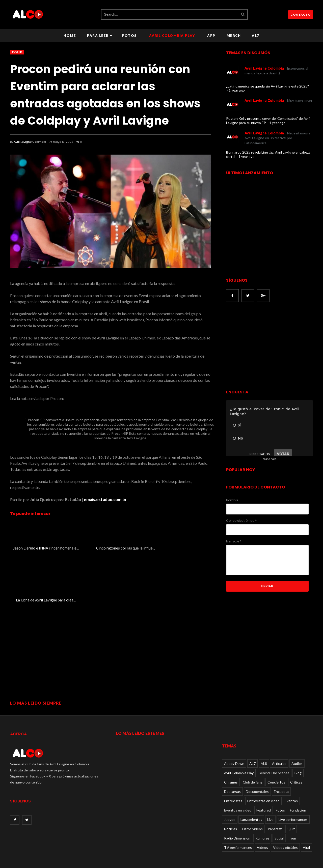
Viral (306, 832)
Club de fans (253, 767)
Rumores (262, 823)
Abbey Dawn (234, 748)
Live (270, 804)
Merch (234, 36)
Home (70, 36)
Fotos (129, 36)
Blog (298, 757)
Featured (264, 795)
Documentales (257, 776)
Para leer (100, 36)
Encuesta (281, 776)
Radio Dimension (237, 823)
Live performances (293, 804)
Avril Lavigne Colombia (30, 142)
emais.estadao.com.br (105, 499)
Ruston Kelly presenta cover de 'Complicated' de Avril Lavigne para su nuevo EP (268, 121)
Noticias (231, 813)
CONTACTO (301, 15)
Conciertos (276, 767)
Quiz (291, 813)
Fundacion (298, 795)
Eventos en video (238, 795)
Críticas (296, 767)
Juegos (230, 804)
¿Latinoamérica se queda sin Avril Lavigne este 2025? (267, 86)
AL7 (256, 36)
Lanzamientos (251, 804)
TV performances (238, 832)
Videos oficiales (285, 832)
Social (279, 823)
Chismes (231, 767)
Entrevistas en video (263, 785)
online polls (269, 459)
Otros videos (252, 813)
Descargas (232, 776)
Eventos (291, 785)
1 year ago (237, 90)
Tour (17, 52)
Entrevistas (233, 785)
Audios (297, 748)
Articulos (279, 748)
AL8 (264, 748)
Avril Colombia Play (172, 36)
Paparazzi (275, 813)
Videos (262, 832)
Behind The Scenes (274, 757)
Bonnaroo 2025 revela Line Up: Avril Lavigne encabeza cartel (268, 154)
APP (211, 36)
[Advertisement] (268, 346)
